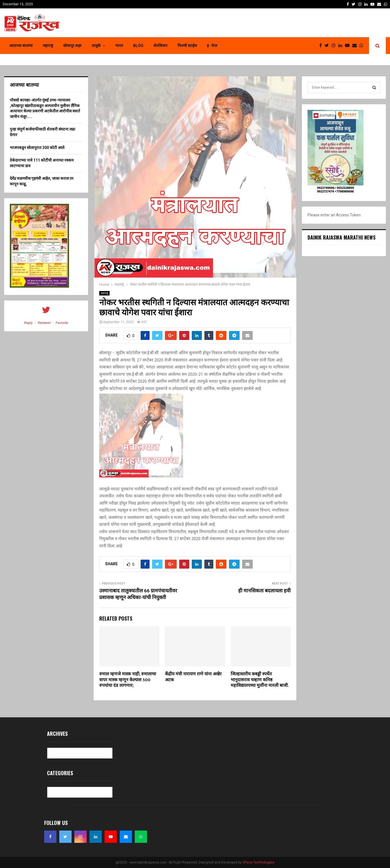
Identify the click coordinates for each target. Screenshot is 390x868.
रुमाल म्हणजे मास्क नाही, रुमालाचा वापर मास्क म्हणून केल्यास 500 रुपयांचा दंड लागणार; (128, 680)
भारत (119, 46)
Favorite (62, 323)
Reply (28, 323)
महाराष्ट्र (48, 46)
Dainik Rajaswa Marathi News (341, 237)
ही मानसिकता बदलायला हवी (264, 591)
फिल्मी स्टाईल (187, 46)
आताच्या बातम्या (21, 46)
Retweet (44, 323)
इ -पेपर (212, 46)
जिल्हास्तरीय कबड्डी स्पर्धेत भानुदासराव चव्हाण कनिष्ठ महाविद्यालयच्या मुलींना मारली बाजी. (260, 680)
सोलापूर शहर (72, 46)
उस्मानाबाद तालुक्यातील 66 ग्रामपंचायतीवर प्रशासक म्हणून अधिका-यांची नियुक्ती (138, 594)
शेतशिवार (160, 46)
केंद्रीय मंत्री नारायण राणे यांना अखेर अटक (193, 677)
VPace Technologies (258, 862)
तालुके (96, 46)
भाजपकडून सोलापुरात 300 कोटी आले (37, 148)
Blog (138, 46)
